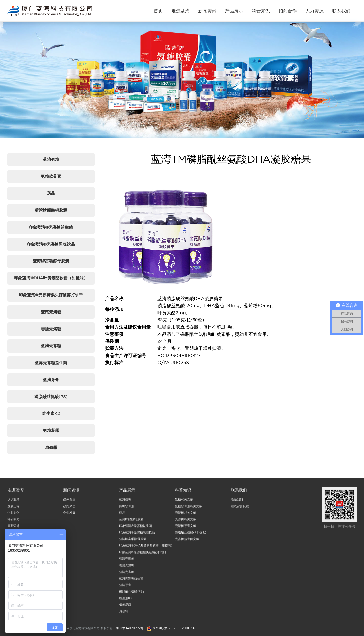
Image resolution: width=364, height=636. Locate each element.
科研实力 (13, 521)
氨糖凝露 (51, 430)
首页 (158, 11)
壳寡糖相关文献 (186, 521)
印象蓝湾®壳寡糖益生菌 (51, 227)
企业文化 (13, 514)
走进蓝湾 (180, 11)
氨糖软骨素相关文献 (189, 508)
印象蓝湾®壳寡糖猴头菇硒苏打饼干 (51, 295)
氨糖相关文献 (184, 501)
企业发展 (69, 514)
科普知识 (261, 11)
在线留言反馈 (240, 508)
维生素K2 (51, 413)
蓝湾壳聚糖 (51, 312)
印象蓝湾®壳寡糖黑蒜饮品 (51, 244)
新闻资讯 (207, 11)
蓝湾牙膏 (51, 380)
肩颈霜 (51, 447)
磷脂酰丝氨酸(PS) (51, 397)
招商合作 (288, 11)
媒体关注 (69, 501)
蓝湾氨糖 (51, 159)
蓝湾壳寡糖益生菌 (51, 363)
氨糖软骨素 (51, 176)
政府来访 (69, 508)
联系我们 (341, 11)
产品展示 (234, 11)
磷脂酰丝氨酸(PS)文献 (190, 534)
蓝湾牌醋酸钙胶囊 (51, 210)
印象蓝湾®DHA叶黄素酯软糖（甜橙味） (51, 278)
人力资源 (314, 11)
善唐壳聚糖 (51, 329)
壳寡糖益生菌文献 (187, 541)
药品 (51, 193)
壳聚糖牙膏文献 (186, 528)
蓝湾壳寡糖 (51, 346)
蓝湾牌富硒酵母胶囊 (51, 261)
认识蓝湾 (13, 501)
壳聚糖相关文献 (186, 514)
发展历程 (13, 508)
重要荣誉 (13, 528)
